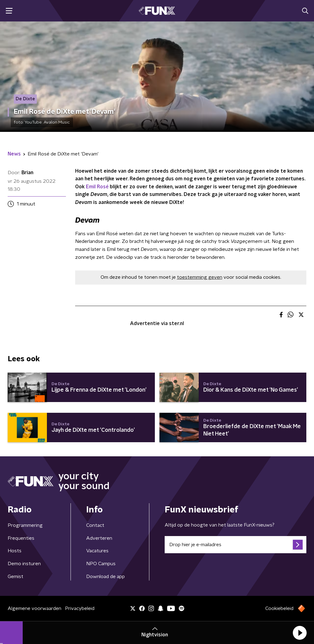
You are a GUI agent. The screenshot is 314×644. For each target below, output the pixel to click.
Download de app (105, 577)
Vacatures (97, 551)
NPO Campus (101, 564)
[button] (300, 633)
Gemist (15, 577)
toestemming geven (200, 277)
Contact (95, 525)
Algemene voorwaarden (34, 608)
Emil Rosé (97, 187)
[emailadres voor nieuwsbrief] (235, 545)
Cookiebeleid (279, 608)
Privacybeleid (80, 608)
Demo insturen (24, 564)
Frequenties (21, 538)
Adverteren (99, 538)
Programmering (25, 525)
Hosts (15, 551)
